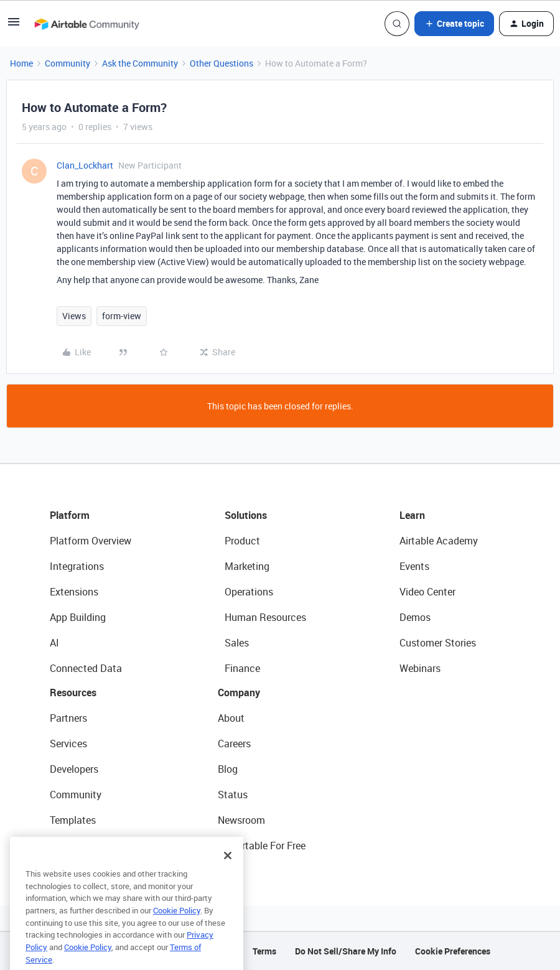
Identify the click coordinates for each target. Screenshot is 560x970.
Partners (68, 718)
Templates (73, 820)
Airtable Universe (87, 846)
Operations (249, 592)
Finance (242, 668)
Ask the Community (140, 63)
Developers (74, 769)
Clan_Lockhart (85, 165)
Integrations (77, 566)
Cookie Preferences (453, 951)
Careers (234, 744)
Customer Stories (438, 643)
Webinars (420, 668)
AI (54, 643)
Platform (70, 515)
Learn (412, 515)
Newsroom (241, 820)
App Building (78, 617)
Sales (237, 643)
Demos (415, 617)
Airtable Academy (439, 541)
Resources (73, 693)
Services (68, 744)
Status (233, 795)
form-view (122, 316)
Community (68, 63)
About (231, 718)
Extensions (74, 592)
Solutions (246, 515)
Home (21, 63)
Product (242, 541)
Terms (264, 951)
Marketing (247, 566)
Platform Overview (91, 541)
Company (239, 693)
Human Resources (265, 617)
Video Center (427, 592)
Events (414, 566)
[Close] (228, 876)
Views (74, 316)
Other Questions (222, 63)
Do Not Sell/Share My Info (346, 951)
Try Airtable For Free (262, 846)
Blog (228, 769)
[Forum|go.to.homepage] (86, 24)
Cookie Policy (177, 931)
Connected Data (86, 668)
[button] (14, 26)
